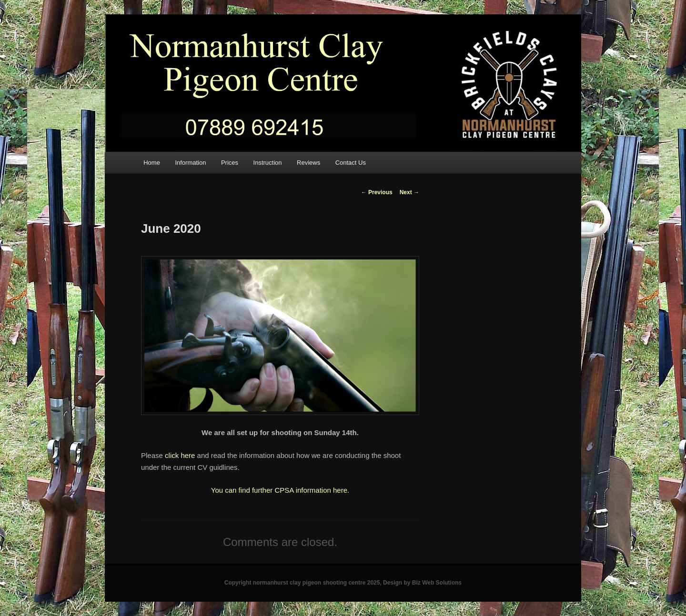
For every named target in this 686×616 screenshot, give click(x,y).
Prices (230, 163)
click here (180, 455)
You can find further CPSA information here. (280, 490)
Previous (377, 192)
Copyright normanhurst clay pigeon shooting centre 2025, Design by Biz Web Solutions (343, 583)
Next (409, 192)
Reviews (308, 163)
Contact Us (351, 163)
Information (190, 163)
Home (152, 163)
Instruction (268, 163)
